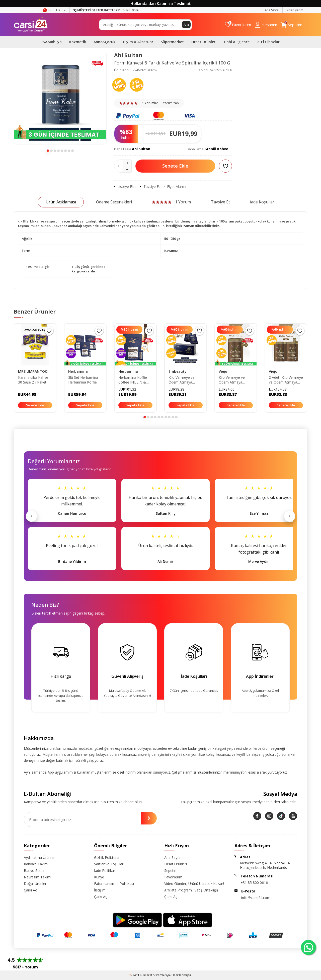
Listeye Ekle (125, 187)
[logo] (31, 25)
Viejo (223, 371)
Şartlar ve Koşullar (109, 864)
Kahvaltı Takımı (36, 864)
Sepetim (171, 871)
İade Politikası (105, 871)
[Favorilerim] (238, 25)
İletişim (100, 890)
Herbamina (78, 371)
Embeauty (178, 371)
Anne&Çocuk (104, 42)
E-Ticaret (146, 975)
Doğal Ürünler (35, 884)
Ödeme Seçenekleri (114, 202)
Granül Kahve (216, 149)
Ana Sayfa (272, 10)
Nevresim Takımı (37, 877)
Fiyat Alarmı (175, 187)
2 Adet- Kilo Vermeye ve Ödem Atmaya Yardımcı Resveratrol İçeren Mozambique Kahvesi (286, 380)
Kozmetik (78, 42)
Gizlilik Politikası (107, 857)
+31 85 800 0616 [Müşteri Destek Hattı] (106, 10)
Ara (186, 24)
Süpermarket (172, 42)
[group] (60, 98)
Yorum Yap (171, 103)
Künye (99, 877)
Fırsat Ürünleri (204, 42)
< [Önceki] (31, 516)
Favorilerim (173, 877)
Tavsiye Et (150, 187)
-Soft (135, 975)
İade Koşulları (263, 202)
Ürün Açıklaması (61, 202)
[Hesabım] (266, 25)
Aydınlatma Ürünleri (40, 857)
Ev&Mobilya (52, 42)
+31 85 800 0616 (254, 883)
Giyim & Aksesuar (138, 42)
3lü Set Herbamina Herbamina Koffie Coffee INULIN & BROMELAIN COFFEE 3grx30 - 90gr (83, 380)
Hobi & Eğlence (237, 42)
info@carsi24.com (256, 898)
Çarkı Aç (30, 890)
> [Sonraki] (290, 516)
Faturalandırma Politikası (114, 884)
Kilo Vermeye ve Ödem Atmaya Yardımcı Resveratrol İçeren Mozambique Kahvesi (235, 380)
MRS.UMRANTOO (33, 371)
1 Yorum (171, 202)
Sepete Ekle (175, 166)
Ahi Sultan (128, 55)
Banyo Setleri (35, 871)
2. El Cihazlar (268, 42)
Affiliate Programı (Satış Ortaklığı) (191, 890)
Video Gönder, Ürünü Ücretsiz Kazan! (194, 884)
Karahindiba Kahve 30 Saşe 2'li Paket (33, 380)
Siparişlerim (295, 10)
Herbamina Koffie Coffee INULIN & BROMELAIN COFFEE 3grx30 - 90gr (133, 380)
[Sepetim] (292, 25)
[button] (48, 151)
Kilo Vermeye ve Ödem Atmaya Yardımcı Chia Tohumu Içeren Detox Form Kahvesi (185, 380)
